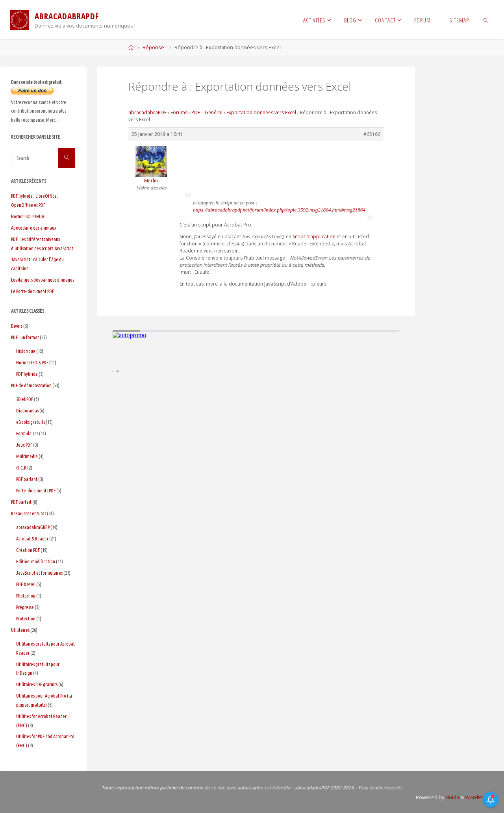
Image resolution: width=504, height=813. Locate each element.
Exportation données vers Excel (261, 112)
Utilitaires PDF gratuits (37, 684)
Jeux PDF (24, 445)
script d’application (314, 237)
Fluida (452, 797)
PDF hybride (27, 374)
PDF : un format (25, 337)
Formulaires (27, 433)
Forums (179, 112)
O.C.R (21, 468)
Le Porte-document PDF (32, 291)
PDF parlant (27, 479)
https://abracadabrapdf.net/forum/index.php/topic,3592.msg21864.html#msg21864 (279, 210)
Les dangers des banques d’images (43, 280)
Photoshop (26, 596)
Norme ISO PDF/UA (28, 216)
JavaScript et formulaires (39, 573)
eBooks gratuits (31, 422)
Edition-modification (36, 561)
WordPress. (479, 797)
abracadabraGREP (33, 527)
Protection (26, 618)
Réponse (153, 47)
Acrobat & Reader (32, 538)
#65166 (372, 134)
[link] (486, 20)
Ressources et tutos (29, 513)
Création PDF (28, 550)
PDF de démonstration (31, 385)
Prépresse (25, 607)
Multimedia (27, 456)
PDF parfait (21, 502)
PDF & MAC (26, 584)
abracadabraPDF (147, 112)
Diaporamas (27, 410)
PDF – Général (207, 112)
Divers (17, 326)
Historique (26, 351)
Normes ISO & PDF (32, 362)
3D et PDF (25, 399)
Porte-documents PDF (36, 490)
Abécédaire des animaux (34, 228)
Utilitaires (20, 630)
